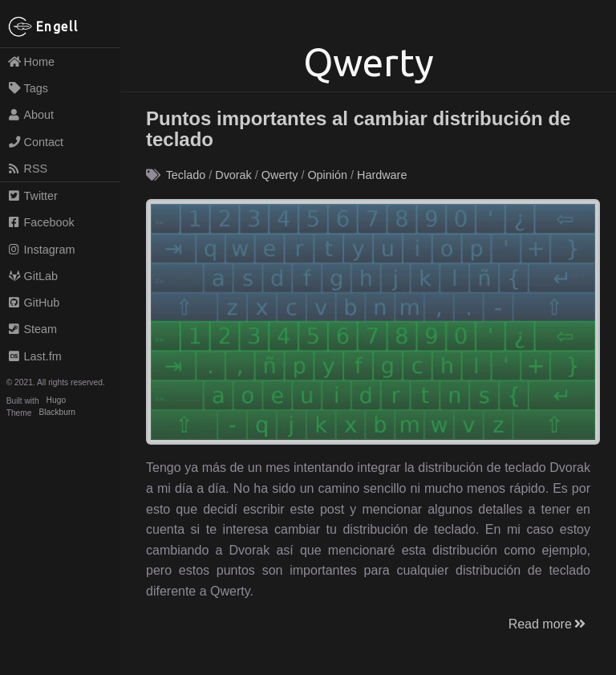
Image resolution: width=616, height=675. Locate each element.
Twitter (32, 196)
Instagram (41, 250)
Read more (548, 624)
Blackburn (58, 413)
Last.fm (34, 356)
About (30, 115)
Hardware (382, 175)
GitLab (32, 276)
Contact (35, 142)
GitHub (34, 303)
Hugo (56, 401)
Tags (28, 88)
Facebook (41, 222)
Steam (32, 329)
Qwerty (280, 175)
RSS (27, 169)
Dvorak (233, 175)
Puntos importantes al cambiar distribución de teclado (358, 129)
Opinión (327, 175)
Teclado (186, 175)
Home (31, 62)
